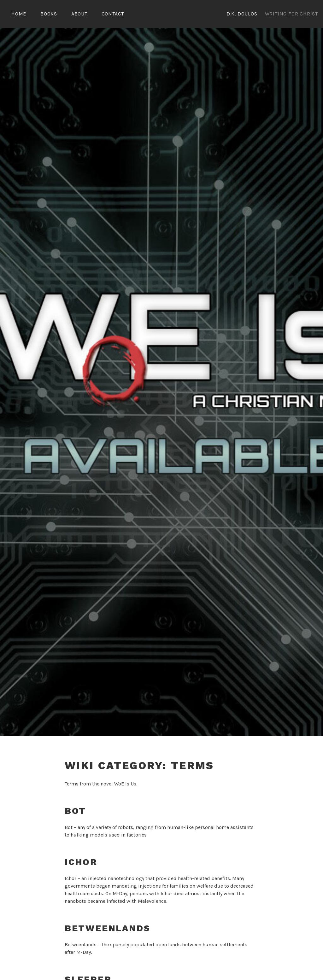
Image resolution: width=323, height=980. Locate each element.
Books (49, 14)
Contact (113, 14)
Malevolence (152, 900)
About (79, 14)
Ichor (81, 861)
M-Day (120, 892)
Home (19, 14)
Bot (75, 810)
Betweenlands (108, 927)
